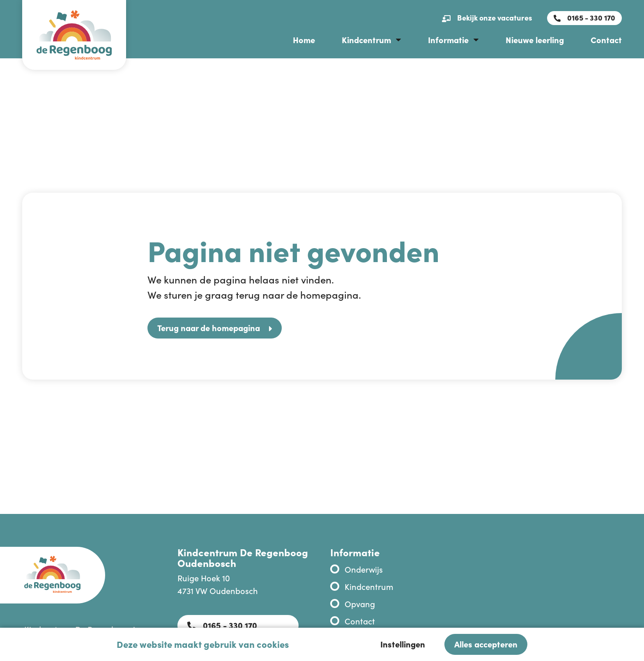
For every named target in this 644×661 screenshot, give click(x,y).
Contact (606, 39)
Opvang (360, 603)
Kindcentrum (366, 39)
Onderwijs (364, 569)
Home (304, 39)
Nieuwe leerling (535, 39)
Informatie (448, 39)
